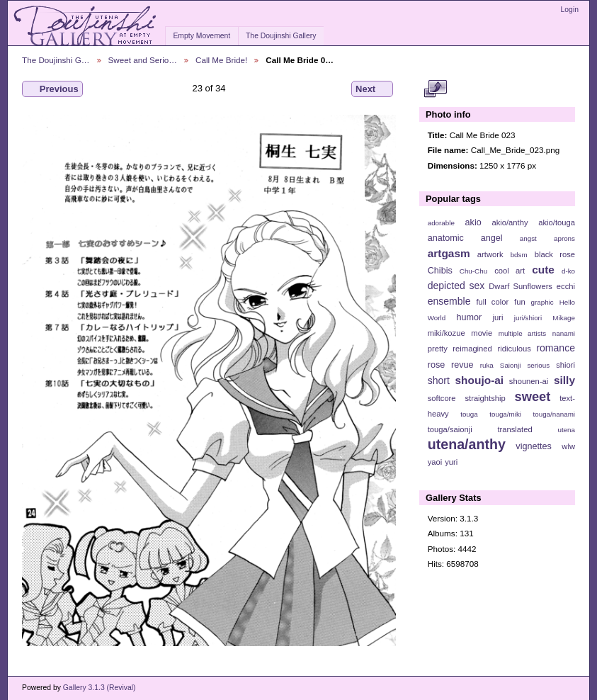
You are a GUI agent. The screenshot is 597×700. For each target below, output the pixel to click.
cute (543, 270)
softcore (442, 398)
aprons (564, 238)
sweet (533, 396)
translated (514, 429)
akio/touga (557, 222)
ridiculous (514, 349)
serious (538, 365)
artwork (490, 254)
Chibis (440, 271)
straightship (485, 398)
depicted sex (456, 286)
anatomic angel (465, 238)
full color (492, 302)
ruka (487, 365)
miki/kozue (447, 333)
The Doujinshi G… (56, 60)
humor (469, 317)
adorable (441, 223)
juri (498, 317)
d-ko (568, 271)
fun (520, 302)
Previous (52, 89)
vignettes (534, 446)
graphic (542, 302)
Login (570, 10)
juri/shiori (528, 318)
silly (564, 380)
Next (372, 89)
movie (482, 333)
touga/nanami (554, 414)
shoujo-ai (480, 380)
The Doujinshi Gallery (281, 36)
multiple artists (522, 333)
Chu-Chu (473, 271)
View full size (435, 89)
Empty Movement (201, 36)
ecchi (566, 286)
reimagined (472, 349)
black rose (555, 254)
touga (469, 414)
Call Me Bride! (221, 60)
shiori (565, 365)
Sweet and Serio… (143, 60)
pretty (438, 349)
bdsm (519, 255)
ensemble (449, 301)
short (439, 380)
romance (556, 348)
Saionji (510, 365)
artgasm (449, 253)
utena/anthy (467, 444)
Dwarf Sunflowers (521, 286)
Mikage (564, 318)
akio (473, 222)
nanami (564, 333)
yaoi (435, 462)
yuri (451, 462)
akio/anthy (510, 222)
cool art (510, 271)
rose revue (451, 365)
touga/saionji (450, 429)
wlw (568, 446)
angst (528, 238)
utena (566, 430)
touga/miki (505, 414)
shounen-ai (529, 381)
